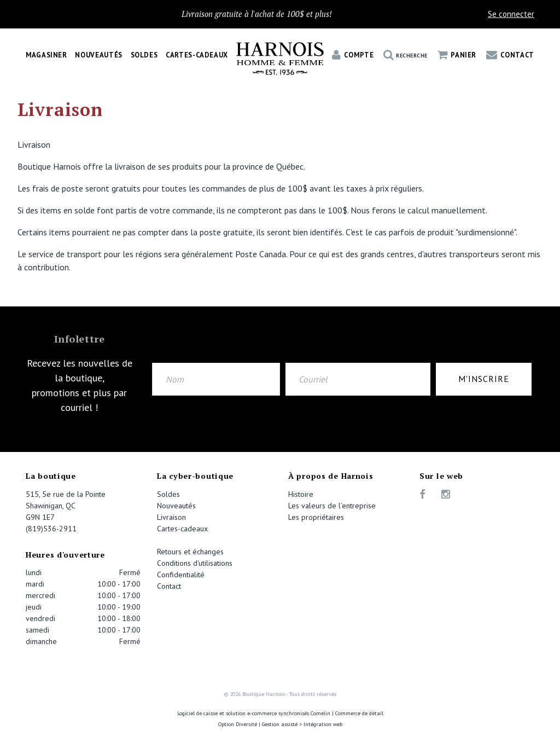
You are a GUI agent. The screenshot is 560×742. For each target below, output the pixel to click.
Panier (457, 55)
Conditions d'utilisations (195, 563)
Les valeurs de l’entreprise (332, 506)
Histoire (301, 494)
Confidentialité (181, 575)
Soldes (144, 55)
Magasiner (46, 55)
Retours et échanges (190, 552)
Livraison (171, 517)
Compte (353, 55)
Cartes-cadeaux (197, 55)
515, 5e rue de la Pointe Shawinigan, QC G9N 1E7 (66, 506)
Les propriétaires (316, 517)
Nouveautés (98, 55)
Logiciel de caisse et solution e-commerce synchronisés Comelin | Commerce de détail (280, 713)
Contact (510, 55)
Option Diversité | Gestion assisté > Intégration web (280, 724)
